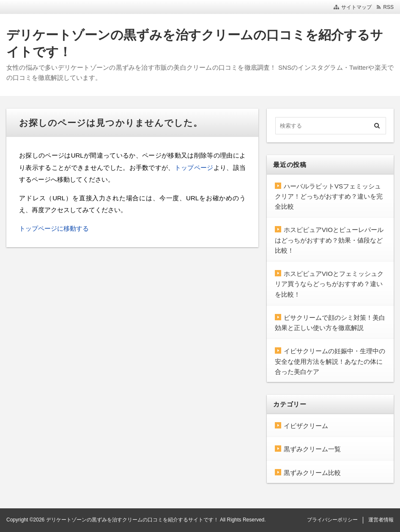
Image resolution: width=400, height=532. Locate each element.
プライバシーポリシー (332, 520)
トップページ (194, 168)
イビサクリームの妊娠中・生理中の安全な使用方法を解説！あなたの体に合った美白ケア (330, 361)
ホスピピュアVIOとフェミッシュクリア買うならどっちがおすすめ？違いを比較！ (329, 284)
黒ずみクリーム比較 (312, 473)
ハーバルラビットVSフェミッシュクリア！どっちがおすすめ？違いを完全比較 (329, 196)
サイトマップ (356, 7)
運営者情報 (381, 520)
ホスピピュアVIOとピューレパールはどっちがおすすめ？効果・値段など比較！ (329, 240)
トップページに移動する (54, 228)
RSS (388, 7)
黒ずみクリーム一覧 (312, 449)
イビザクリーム (306, 426)
